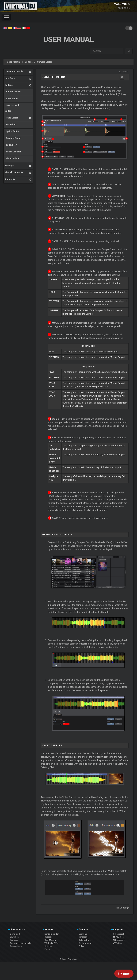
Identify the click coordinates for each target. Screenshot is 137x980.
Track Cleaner (13, 152)
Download (15, 934)
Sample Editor (45, 62)
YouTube (118, 937)
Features (14, 940)
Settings (9, 166)
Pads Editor (12, 118)
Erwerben (14, 937)
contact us (84, 937)
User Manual (14, 62)
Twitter (117, 943)
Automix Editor (13, 92)
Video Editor (12, 158)
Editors (29, 62)
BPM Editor (11, 99)
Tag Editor (11, 145)
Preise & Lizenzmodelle (21, 943)
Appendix (10, 179)
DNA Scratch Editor (12, 108)
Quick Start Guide (14, 71)
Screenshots (16, 946)
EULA (81, 946)
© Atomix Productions (69, 959)
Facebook (119, 934)
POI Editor (11, 125)
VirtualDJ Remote (14, 172)
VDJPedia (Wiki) (52, 943)
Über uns (83, 934)
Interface (10, 78)
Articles (48, 946)
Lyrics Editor (12, 131)
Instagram (119, 940)
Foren (47, 949)
